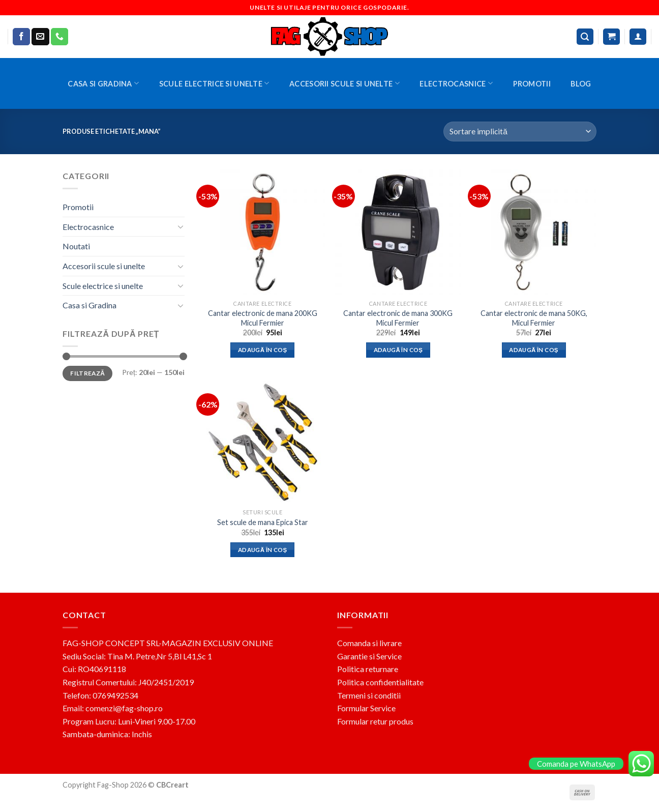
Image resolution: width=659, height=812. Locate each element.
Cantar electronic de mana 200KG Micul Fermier (263, 318)
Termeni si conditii (369, 695)
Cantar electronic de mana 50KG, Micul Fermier (534, 318)
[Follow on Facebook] (21, 37)
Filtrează (87, 373)
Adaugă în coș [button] (263, 350)
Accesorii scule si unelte (345, 83)
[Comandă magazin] (520, 132)
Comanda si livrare (369, 643)
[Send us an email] (40, 37)
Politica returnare (368, 669)
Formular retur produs (375, 721)
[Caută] (585, 37)
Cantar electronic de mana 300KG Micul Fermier (398, 318)
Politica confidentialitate (380, 682)
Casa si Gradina (103, 83)
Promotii (532, 84)
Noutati (76, 246)
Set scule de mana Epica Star (263, 522)
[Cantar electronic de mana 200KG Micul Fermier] (263, 232)
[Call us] (59, 37)
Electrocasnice (456, 83)
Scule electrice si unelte (214, 83)
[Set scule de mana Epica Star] (263, 441)
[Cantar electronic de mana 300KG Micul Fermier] (398, 232)
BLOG (581, 84)
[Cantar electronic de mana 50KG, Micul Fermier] (534, 232)
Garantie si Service (369, 656)
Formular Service (366, 708)
